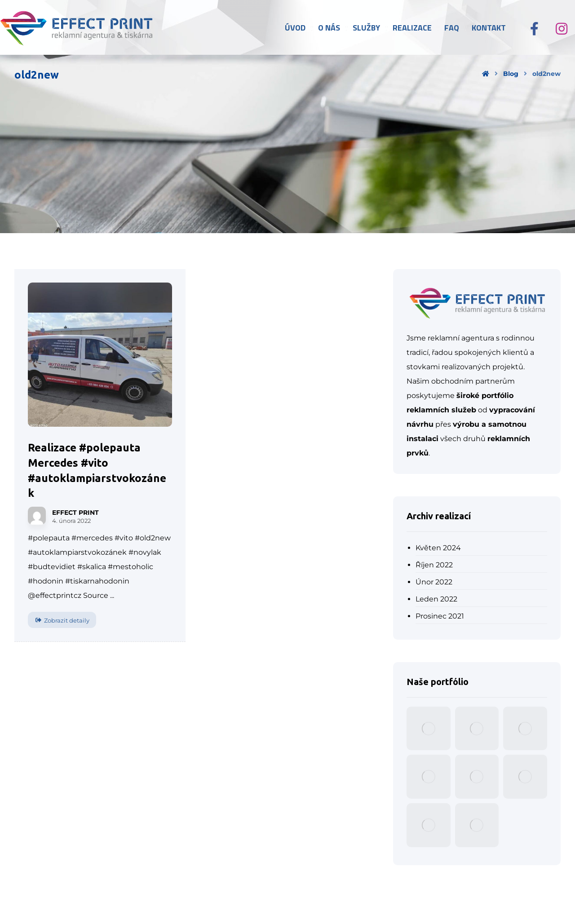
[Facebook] (535, 29)
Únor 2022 (434, 582)
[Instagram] (562, 29)
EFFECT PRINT (75, 513)
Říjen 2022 (434, 565)
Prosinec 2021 (440, 616)
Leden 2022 (436, 599)
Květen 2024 (438, 548)
